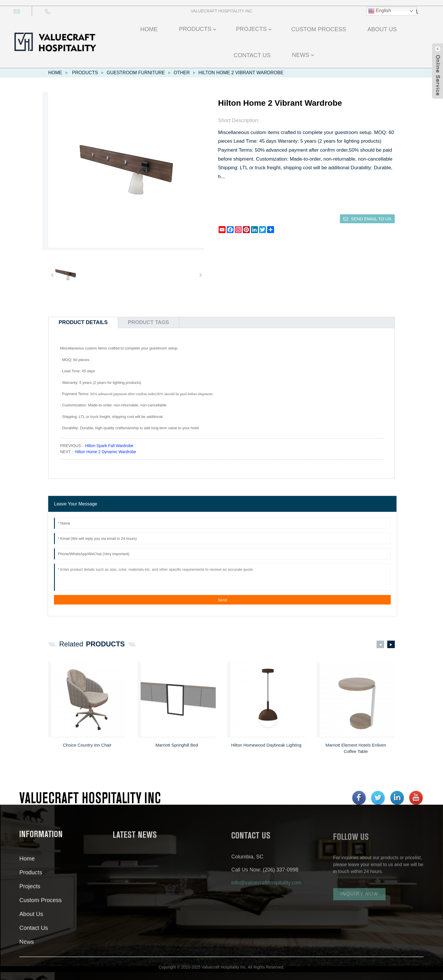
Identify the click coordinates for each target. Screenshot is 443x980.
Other (182, 73)
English (380, 11)
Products (85, 73)
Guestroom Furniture (136, 73)
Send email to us (371, 219)
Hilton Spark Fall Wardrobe (109, 446)
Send (222, 600)
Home (55, 73)
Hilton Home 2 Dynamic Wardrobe (105, 452)
